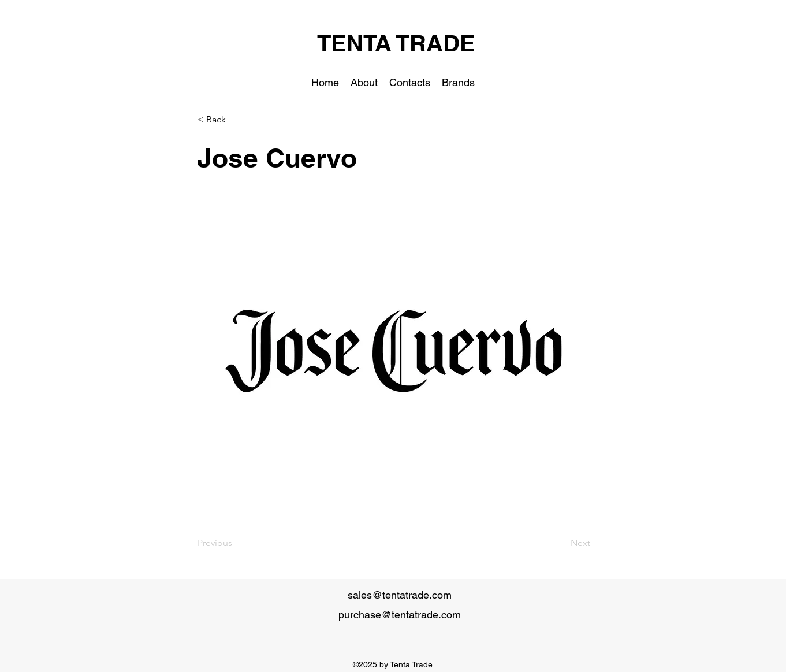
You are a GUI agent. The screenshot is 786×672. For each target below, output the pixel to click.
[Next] (561, 543)
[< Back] (236, 120)
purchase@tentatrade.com (400, 615)
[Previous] (236, 543)
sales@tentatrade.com (400, 595)
